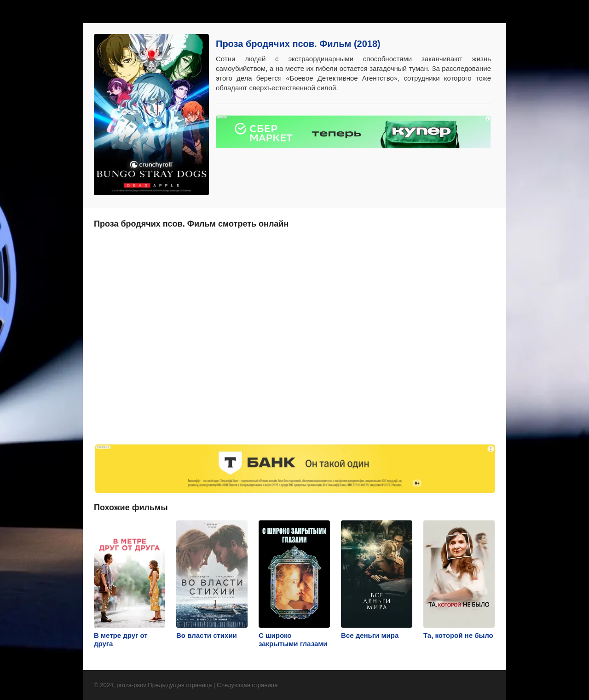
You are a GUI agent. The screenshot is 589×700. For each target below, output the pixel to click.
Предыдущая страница (180, 685)
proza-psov (131, 685)
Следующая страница (247, 685)
